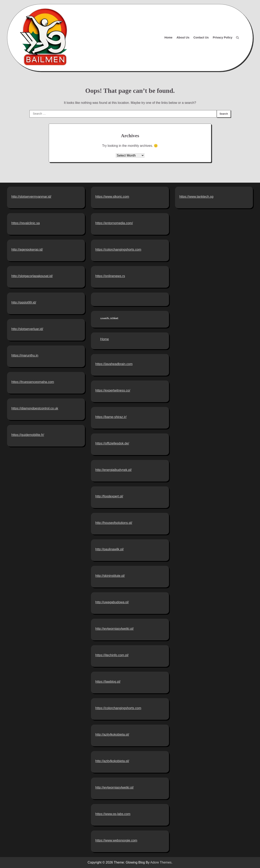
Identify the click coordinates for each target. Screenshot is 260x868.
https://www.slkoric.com (112, 197)
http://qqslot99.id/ (24, 302)
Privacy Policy (223, 37)
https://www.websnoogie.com (116, 840)
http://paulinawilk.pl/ (109, 549)
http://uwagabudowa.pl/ (112, 602)
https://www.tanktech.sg (196, 197)
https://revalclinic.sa (26, 223)
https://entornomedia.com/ (114, 223)
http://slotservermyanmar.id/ (31, 197)
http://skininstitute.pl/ (110, 576)
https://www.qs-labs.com (113, 814)
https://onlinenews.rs (110, 276)
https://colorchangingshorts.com (118, 250)
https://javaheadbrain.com (114, 364)
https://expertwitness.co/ (113, 390)
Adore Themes (161, 862)
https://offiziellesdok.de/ (112, 443)
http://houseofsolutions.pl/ (114, 523)
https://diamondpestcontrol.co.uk (35, 408)
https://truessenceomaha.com (33, 382)
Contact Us (201, 37)
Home (168, 37)
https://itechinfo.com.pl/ (112, 655)
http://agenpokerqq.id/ (27, 250)
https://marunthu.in (25, 355)
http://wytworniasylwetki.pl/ (114, 629)
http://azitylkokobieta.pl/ (112, 735)
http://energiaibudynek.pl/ (113, 470)
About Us (183, 37)
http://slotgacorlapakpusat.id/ (32, 276)
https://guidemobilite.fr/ (28, 435)
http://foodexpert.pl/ (109, 496)
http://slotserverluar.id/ (27, 329)
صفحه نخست (109, 318)
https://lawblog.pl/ (108, 682)
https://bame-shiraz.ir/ (111, 417)
